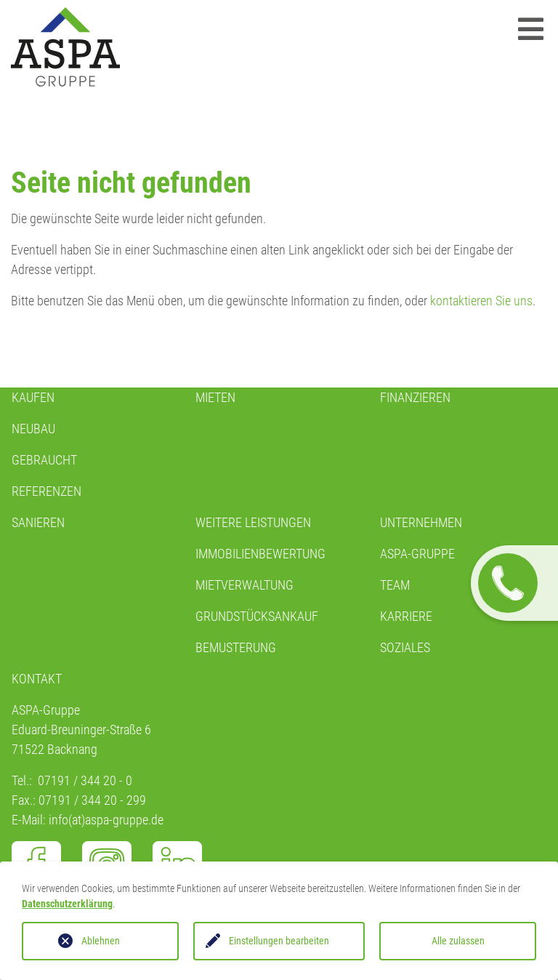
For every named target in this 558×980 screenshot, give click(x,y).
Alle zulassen (458, 941)
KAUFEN (33, 397)
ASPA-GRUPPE (417, 554)
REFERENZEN (46, 491)
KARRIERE (406, 616)
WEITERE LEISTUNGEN (253, 522)
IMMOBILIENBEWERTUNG (260, 554)
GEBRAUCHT (44, 460)
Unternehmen (421, 522)
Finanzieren (415, 397)
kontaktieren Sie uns (481, 301)
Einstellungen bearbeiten (279, 941)
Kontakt (37, 679)
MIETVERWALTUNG (244, 585)
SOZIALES (405, 647)
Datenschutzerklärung (67, 904)
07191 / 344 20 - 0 (85, 780)
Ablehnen (101, 941)
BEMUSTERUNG (236, 647)
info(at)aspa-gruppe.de (106, 820)
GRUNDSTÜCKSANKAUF (257, 616)
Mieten (215, 397)
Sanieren (38, 522)
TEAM (395, 585)
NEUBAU (33, 429)
